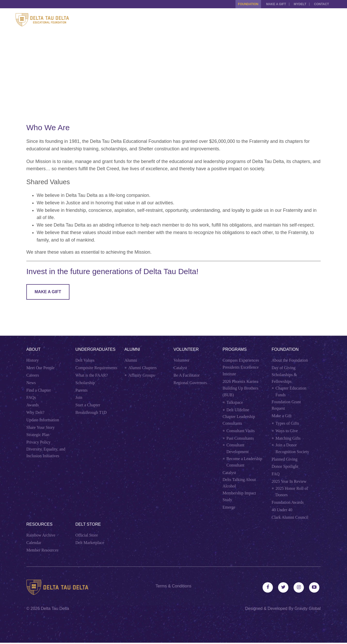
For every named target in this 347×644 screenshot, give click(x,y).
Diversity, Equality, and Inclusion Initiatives (46, 452)
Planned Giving (285, 459)
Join (79, 397)
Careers (33, 375)
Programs (235, 349)
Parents (81, 390)
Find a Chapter (39, 390)
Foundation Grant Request (286, 405)
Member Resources (42, 550)
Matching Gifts (288, 438)
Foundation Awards (288, 502)
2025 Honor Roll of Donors (292, 492)
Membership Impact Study (239, 496)
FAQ (276, 474)
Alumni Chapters (143, 368)
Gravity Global (308, 610)
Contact (321, 4)
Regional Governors (190, 383)
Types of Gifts (287, 423)
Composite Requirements (96, 368)
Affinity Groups (141, 375)
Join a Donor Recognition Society (292, 448)
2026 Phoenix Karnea (240, 381)
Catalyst (180, 368)
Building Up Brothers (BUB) (240, 391)
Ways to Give (287, 431)
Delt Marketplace (90, 543)
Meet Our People (40, 368)
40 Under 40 (282, 510)
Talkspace (235, 402)
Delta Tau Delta (55, 610)
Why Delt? (35, 412)
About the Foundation (290, 360)
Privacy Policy (38, 442)
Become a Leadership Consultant (244, 462)
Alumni (132, 349)
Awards (33, 405)
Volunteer (186, 349)
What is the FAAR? (92, 375)
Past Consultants (240, 438)
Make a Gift (274, 4)
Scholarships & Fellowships (284, 378)
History (33, 360)
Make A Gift (48, 292)
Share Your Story (41, 427)
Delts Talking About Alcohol (239, 483)
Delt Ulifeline (238, 410)
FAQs (31, 397)
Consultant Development (238, 448)
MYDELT (299, 4)
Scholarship (85, 383)
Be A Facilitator (187, 375)
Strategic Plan (38, 435)
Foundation (244, 4)
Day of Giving (283, 368)
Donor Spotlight (285, 466)
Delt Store (88, 524)
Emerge (229, 507)
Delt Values (85, 360)
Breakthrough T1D (91, 412)
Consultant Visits (240, 431)
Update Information (43, 420)
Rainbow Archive (41, 535)
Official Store (87, 535)
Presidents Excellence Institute (241, 371)
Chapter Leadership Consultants (239, 420)
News (31, 383)
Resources (39, 524)
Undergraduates (95, 349)
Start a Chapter (88, 405)
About (33, 349)
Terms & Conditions (174, 586)
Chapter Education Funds (291, 391)
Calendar (34, 543)
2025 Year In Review (289, 481)
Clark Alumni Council (290, 517)
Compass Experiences (241, 360)
